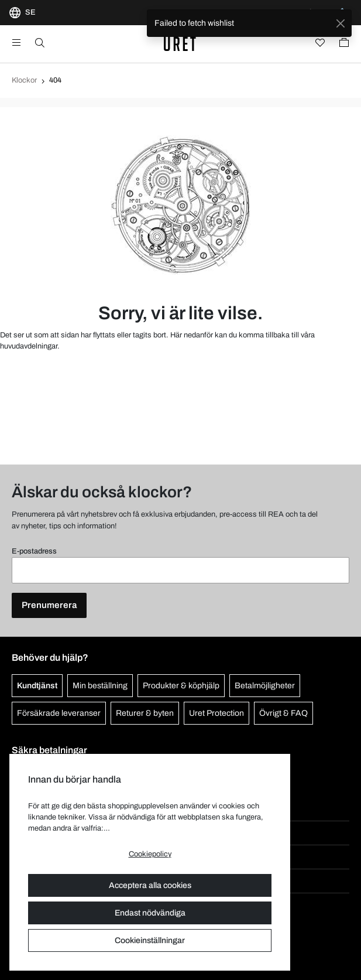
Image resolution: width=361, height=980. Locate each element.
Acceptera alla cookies (150, 885)
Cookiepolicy (150, 854)
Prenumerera (49, 605)
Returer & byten (145, 713)
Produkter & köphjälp (181, 686)
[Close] (340, 23)
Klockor (24, 80)
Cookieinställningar (150, 940)
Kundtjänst (37, 686)
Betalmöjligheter (265, 686)
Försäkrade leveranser (59, 713)
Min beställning (100, 686)
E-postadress (34, 551)
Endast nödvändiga (150, 913)
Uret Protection (216, 713)
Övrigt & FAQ (283, 713)
